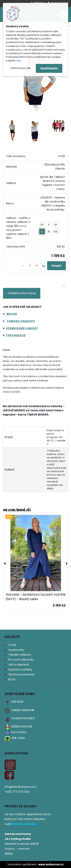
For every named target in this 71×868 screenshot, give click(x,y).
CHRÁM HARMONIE (23, 710)
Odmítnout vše (21, 68)
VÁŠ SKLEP (17, 702)
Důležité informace (22, 293)
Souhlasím (49, 68)
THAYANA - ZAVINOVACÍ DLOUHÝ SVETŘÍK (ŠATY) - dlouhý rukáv (36, 597)
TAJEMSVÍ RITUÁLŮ (23, 718)
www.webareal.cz (51, 864)
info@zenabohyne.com (21, 787)
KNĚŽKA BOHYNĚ (21, 727)
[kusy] (30, 266)
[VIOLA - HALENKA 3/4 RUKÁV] (13, 130)
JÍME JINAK (18, 738)
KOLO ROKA (19, 732)
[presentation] (5, 563)
